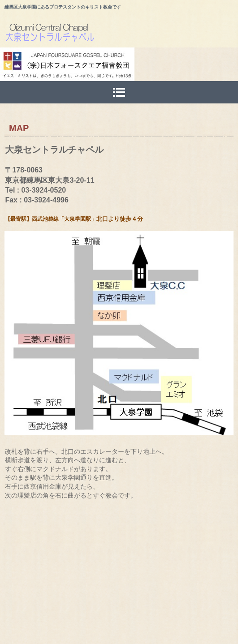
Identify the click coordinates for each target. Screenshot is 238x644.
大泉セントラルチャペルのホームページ (121, 34)
